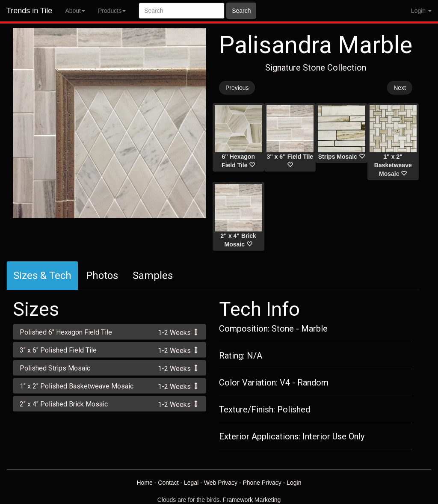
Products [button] (112, 11)
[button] (109, 332)
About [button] (75, 11)
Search (241, 11)
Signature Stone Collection (316, 68)
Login (294, 483)
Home (144, 483)
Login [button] (421, 11)
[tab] (109, 332)
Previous (237, 88)
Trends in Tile (29, 11)
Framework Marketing (252, 500)
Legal (191, 483)
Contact (168, 483)
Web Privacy (221, 483)
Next (400, 88)
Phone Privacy (262, 483)
